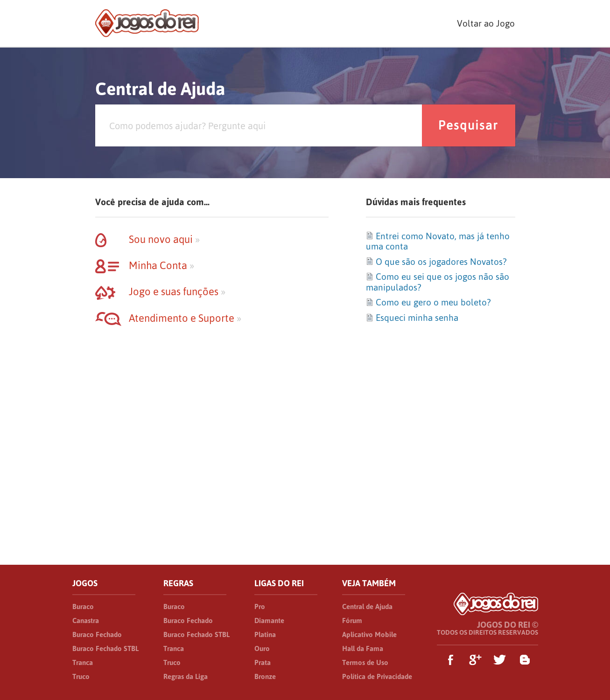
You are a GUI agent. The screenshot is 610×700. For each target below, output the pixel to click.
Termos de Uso (365, 662)
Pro (260, 606)
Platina (265, 634)
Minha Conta (145, 265)
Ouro (262, 648)
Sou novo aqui (147, 239)
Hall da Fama (363, 648)
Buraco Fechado (97, 634)
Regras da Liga (186, 676)
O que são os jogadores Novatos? (436, 262)
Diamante (269, 620)
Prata (263, 662)
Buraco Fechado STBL (105, 648)
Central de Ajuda (367, 606)
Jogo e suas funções (160, 291)
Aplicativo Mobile (369, 634)
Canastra (86, 620)
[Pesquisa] (259, 125)
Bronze (265, 676)
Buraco (83, 606)
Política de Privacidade (377, 676)
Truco (81, 676)
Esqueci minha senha (412, 318)
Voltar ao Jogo (486, 23)
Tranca (83, 662)
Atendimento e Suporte (168, 318)
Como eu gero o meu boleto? (428, 302)
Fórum (352, 620)
